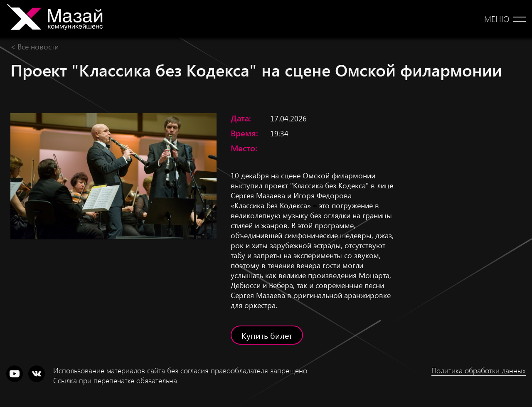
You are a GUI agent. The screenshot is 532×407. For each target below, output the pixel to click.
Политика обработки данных (479, 370)
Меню (497, 19)
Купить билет (267, 335)
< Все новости (34, 46)
